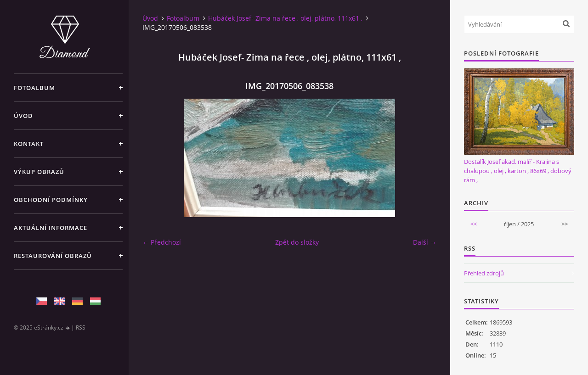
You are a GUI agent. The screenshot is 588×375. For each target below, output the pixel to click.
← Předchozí (162, 242)
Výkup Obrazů (39, 172)
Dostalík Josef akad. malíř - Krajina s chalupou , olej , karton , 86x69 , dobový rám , (518, 171)
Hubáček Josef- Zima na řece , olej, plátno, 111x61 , (285, 18)
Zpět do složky (297, 242)
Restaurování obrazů (53, 256)
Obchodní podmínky (51, 200)
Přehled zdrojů (484, 273)
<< (474, 224)
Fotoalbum (34, 88)
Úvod (23, 116)
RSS (81, 327)
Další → (425, 242)
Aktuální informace (51, 228)
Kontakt (29, 144)
